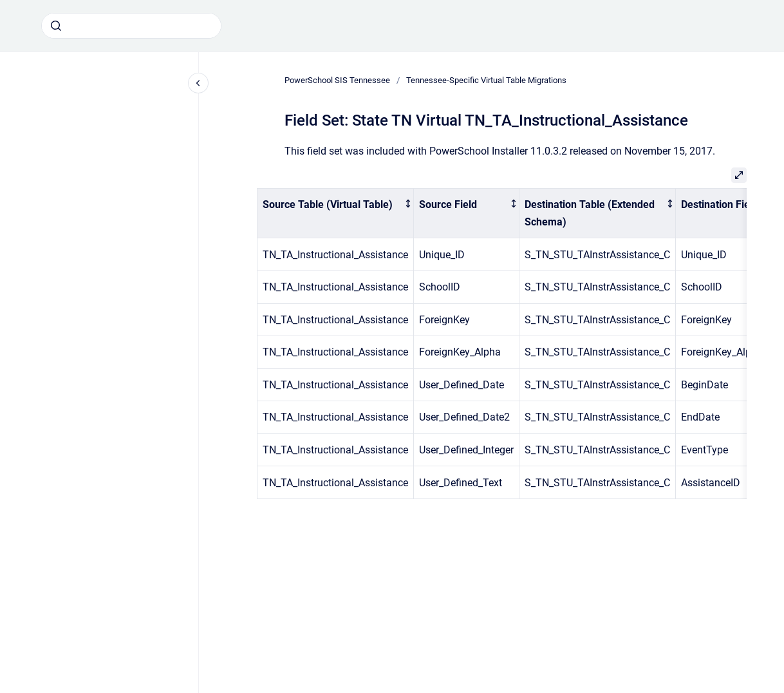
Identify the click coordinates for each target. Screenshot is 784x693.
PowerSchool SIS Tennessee (337, 80)
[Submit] (56, 26)
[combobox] (131, 26)
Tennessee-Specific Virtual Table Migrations (486, 80)
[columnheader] (336, 213)
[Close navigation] (198, 83)
